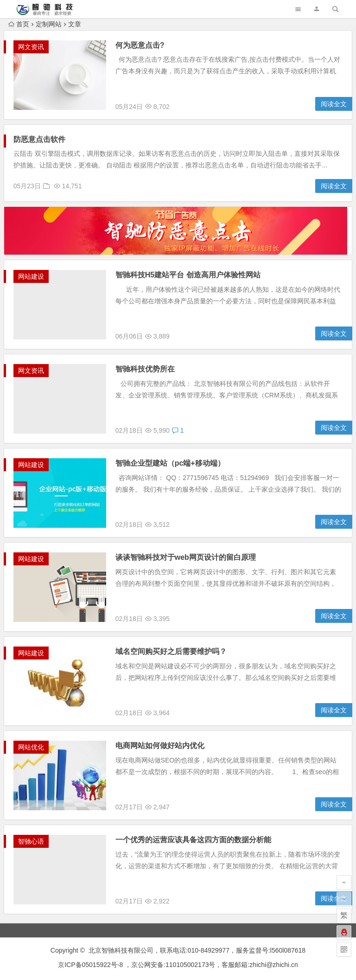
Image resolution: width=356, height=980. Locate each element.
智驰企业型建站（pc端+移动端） (170, 463)
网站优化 (31, 747)
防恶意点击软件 (39, 139)
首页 (19, 24)
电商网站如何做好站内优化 (160, 746)
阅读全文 (334, 104)
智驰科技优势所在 (145, 369)
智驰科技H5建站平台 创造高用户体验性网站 (188, 275)
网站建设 (31, 276)
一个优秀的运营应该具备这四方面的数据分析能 (193, 840)
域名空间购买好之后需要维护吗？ (171, 651)
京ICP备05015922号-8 (90, 965)
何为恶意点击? (140, 45)
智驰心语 (31, 841)
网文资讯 (31, 47)
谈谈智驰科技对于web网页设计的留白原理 (186, 557)
